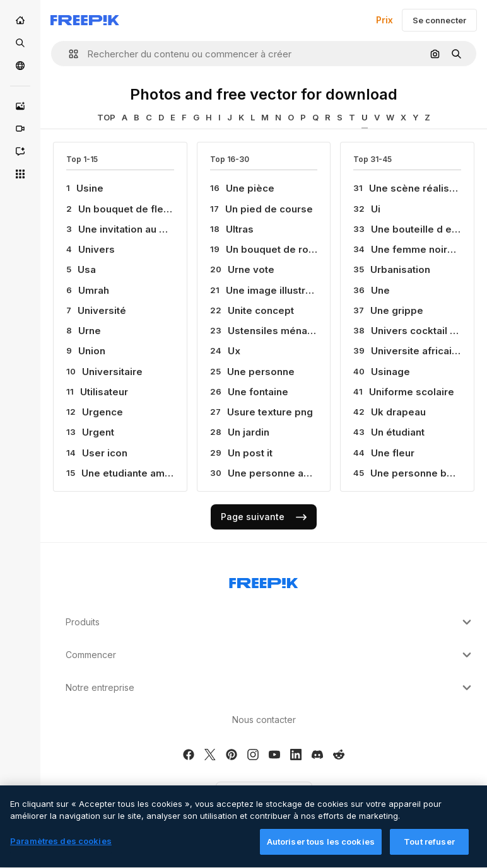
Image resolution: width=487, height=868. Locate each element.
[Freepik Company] (264, 581)
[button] (68, 54)
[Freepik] (85, 20)
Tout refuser (429, 848)
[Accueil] (20, 20)
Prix (384, 20)
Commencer (270, 655)
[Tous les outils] (20, 174)
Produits (270, 622)
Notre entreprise (270, 688)
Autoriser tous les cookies (321, 848)
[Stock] (20, 43)
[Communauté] (20, 66)
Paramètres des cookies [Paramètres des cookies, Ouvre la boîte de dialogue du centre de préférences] (61, 848)
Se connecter (439, 20)
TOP (106, 117)
